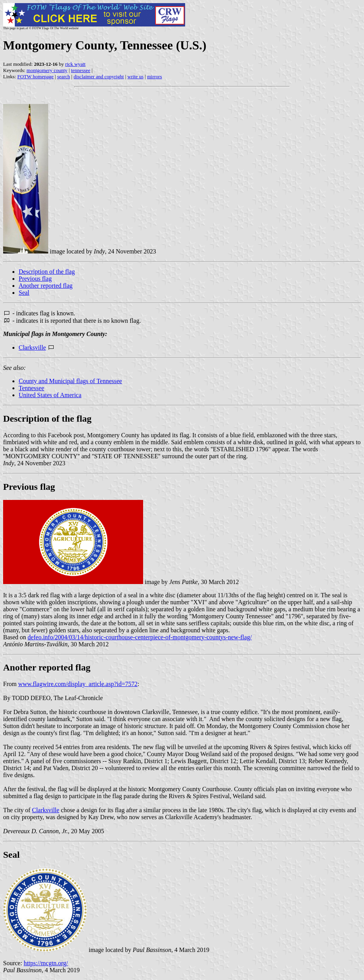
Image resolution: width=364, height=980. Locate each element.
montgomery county (47, 70)
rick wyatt (75, 64)
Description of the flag (47, 272)
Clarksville (32, 347)
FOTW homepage (35, 77)
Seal (24, 293)
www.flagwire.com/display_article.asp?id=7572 (78, 684)
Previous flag (35, 279)
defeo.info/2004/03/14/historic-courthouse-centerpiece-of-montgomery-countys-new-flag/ (140, 637)
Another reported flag (46, 286)
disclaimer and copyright (99, 77)
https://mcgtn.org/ (46, 963)
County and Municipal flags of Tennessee (70, 381)
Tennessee (31, 388)
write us (136, 77)
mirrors (154, 77)
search (64, 77)
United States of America (50, 395)
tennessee (80, 70)
